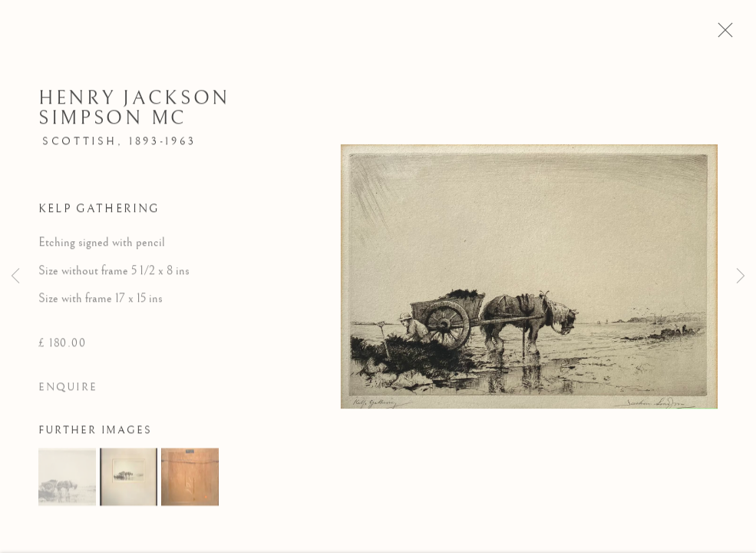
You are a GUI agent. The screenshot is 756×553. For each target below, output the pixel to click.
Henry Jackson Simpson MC (134, 112)
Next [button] (741, 276)
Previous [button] (15, 276)
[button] (67, 480)
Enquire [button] (68, 391)
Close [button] (728, 35)
